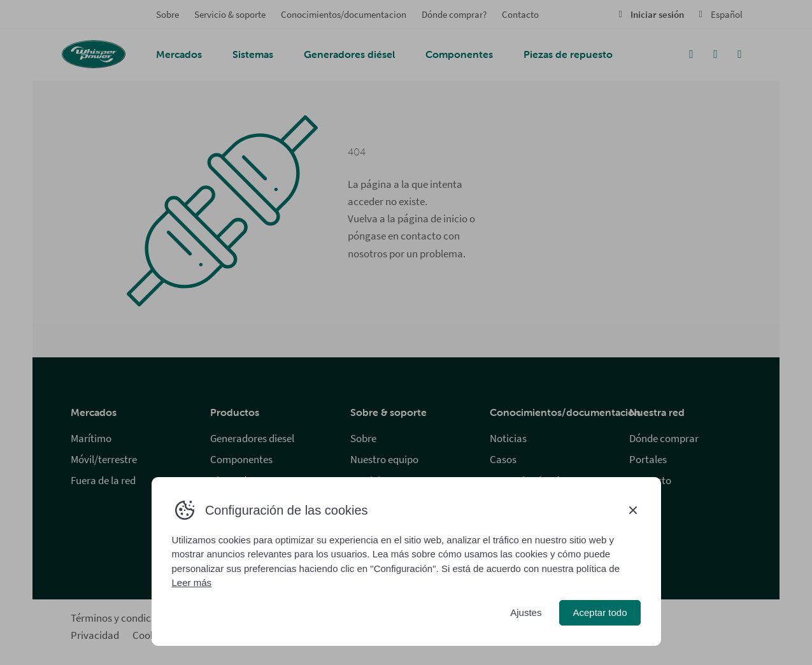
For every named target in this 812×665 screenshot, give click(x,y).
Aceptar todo (600, 612)
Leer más (192, 583)
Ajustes (526, 612)
